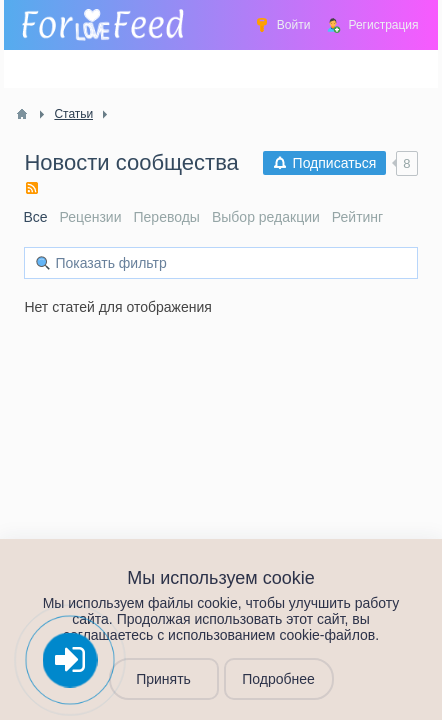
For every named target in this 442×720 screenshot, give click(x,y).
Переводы (167, 217)
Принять (163, 679)
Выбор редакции (266, 217)
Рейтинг (357, 217)
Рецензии (91, 217)
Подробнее (278, 679)
